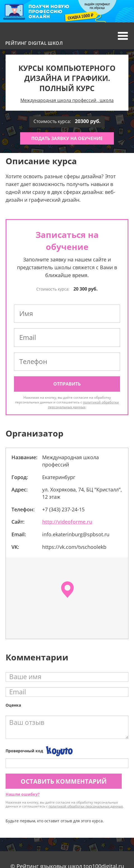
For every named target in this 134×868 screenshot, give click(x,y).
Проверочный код (24, 751)
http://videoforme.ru (67, 522)
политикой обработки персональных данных (84, 405)
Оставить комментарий (64, 781)
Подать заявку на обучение (67, 138)
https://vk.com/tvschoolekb (74, 547)
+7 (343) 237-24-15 (63, 509)
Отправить (67, 384)
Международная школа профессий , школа (67, 100)
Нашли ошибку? (23, 794)
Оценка (13, 705)
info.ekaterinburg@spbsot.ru (76, 534)
